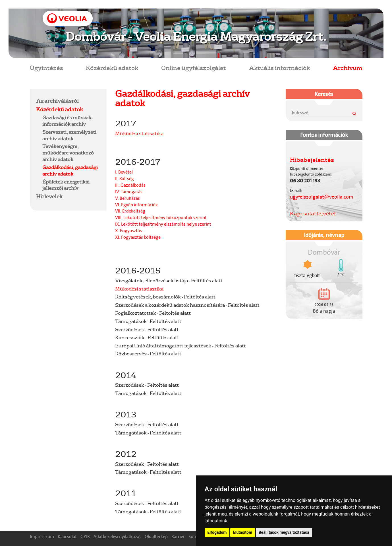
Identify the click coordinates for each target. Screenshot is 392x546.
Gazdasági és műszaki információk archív (68, 121)
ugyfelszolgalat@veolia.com (322, 197)
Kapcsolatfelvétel (313, 213)
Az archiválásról (57, 101)
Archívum (348, 68)
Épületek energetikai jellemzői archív (66, 185)
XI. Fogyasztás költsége (138, 237)
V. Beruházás (127, 198)
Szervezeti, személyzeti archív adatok (69, 135)
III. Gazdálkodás (130, 185)
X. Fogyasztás (128, 231)
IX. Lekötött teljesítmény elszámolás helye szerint (163, 224)
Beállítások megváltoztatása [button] (284, 532)
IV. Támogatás (129, 192)
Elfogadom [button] (217, 532)
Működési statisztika (139, 133)
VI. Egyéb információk (136, 205)
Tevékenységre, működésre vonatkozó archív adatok (68, 153)
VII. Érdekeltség (130, 211)
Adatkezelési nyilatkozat (117, 536)
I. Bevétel (124, 172)
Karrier (178, 536)
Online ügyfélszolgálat (194, 68)
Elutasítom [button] (243, 532)
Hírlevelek (49, 196)
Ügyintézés (46, 68)
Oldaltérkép (156, 536)
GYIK (85, 536)
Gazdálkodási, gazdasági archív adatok (70, 170)
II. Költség (125, 179)
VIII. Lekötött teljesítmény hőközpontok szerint (161, 218)
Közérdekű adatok (112, 68)
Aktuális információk (279, 68)
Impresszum (42, 536)
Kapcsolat (67, 536)
